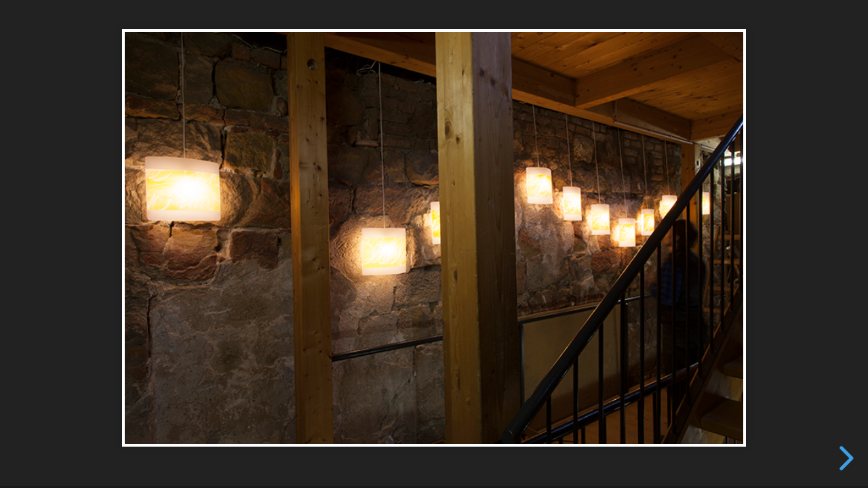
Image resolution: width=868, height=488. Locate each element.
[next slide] (844, 458)
